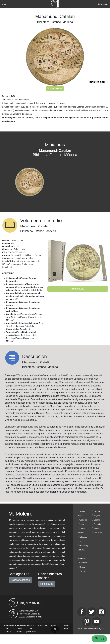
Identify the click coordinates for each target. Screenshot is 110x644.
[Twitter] (92, 612)
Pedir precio (55, 88)
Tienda (83, 567)
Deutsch (97, 511)
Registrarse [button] (47, 584)
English (97, 516)
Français (97, 524)
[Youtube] (97, 622)
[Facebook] (82, 612)
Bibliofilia (83, 563)
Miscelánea (82, 558)
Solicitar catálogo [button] (20, 580)
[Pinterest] (87, 622)
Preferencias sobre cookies (20, 628)
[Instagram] (101, 612)
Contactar (104, 4)
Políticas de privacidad (31, 628)
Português (98, 533)
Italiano (97, 528)
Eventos (83, 571)
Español (97, 520)
